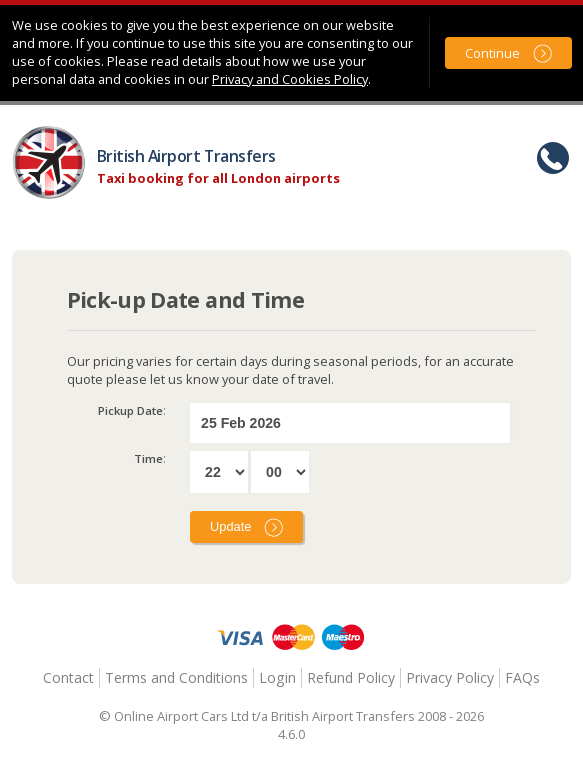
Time (148, 458)
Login (277, 677)
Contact (68, 677)
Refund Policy (351, 677)
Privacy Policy (450, 677)
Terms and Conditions (176, 677)
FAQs (522, 677)
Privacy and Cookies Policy (290, 79)
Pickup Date (130, 410)
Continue (492, 53)
